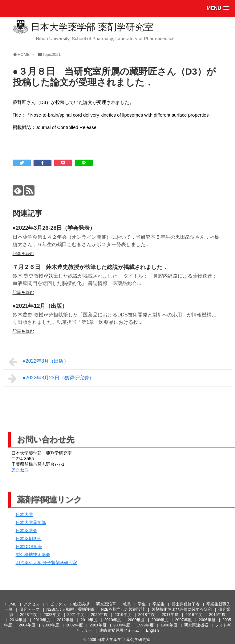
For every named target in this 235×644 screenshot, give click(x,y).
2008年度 (160, 620)
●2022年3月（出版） (39, 362)
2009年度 (136, 620)
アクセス (20, 470)
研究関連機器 (196, 625)
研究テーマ (29, 609)
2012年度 (65, 620)
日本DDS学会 (29, 547)
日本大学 (24, 514)
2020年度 (99, 615)
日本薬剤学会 (29, 539)
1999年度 (145, 625)
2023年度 (28, 615)
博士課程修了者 (186, 604)
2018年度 (147, 615)
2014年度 (18, 620)
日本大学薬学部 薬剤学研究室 (92, 27)
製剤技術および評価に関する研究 (182, 609)
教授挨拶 (81, 604)
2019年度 (123, 615)
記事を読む (23, 254)
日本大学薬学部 (31, 522)
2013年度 (42, 620)
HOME (10, 604)
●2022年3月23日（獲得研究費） (51, 378)
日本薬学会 (26, 530)
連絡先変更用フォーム (119, 630)
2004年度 (27, 625)
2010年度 (112, 620)
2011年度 (89, 620)
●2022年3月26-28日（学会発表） (54, 228)
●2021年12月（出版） (40, 306)
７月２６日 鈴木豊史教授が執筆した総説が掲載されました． (90, 267)
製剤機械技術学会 (33, 555)
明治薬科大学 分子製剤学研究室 (47, 563)
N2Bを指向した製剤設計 (123, 609)
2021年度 (75, 615)
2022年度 (52, 615)
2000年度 (122, 625)
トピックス (56, 604)
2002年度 (74, 625)
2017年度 (170, 615)
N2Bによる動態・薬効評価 (70, 609)
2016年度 (194, 615)
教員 (127, 604)
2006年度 (207, 620)
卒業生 (158, 604)
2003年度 (51, 625)
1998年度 (169, 625)
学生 (142, 604)
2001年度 (98, 625)
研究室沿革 (106, 604)
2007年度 (183, 620)
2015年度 (217, 615)
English (152, 630)
